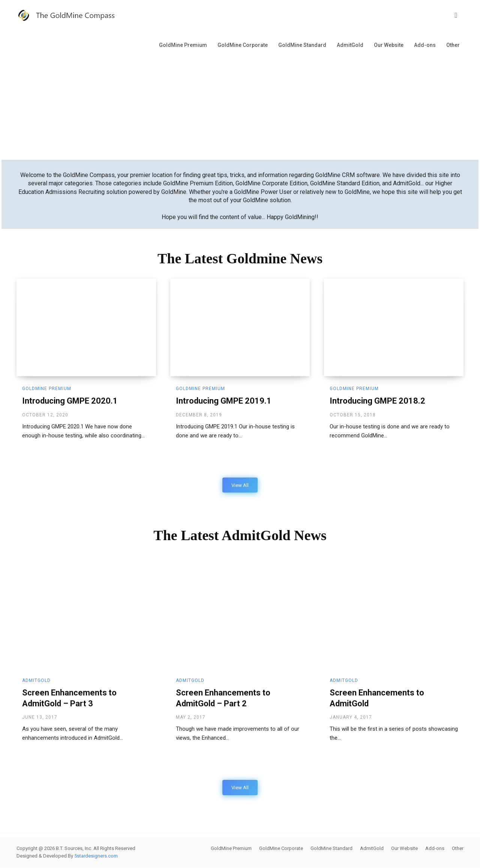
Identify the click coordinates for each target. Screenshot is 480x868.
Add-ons (425, 45)
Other (453, 45)
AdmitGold (350, 45)
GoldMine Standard (302, 45)
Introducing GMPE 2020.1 (70, 401)
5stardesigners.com (96, 856)
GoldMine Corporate (243, 45)
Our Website (389, 45)
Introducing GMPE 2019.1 (224, 401)
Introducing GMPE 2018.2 (377, 401)
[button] (456, 16)
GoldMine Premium (183, 45)
